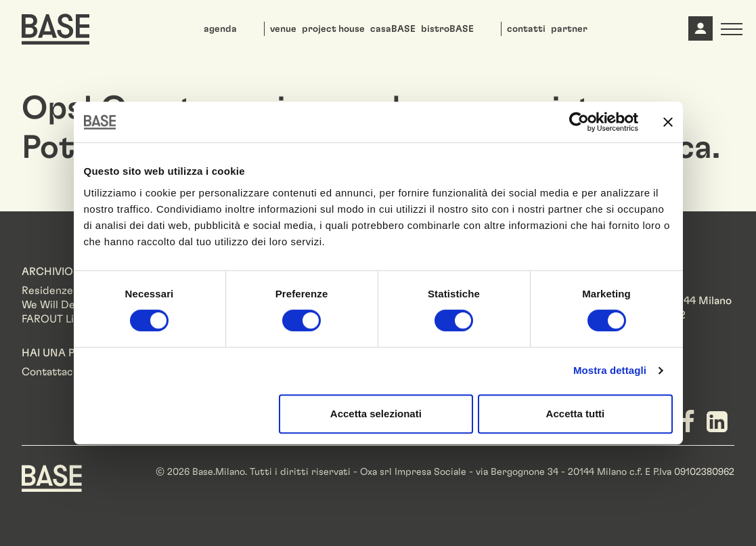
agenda (220, 29)
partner (569, 29)
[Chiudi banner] (668, 122)
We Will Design (59, 305)
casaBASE (393, 29)
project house (333, 29)
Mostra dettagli (610, 370)
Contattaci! (50, 372)
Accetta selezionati (376, 414)
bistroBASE (447, 29)
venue (283, 29)
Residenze (47, 291)
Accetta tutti (576, 414)
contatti (526, 29)
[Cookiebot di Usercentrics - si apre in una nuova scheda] (579, 122)
